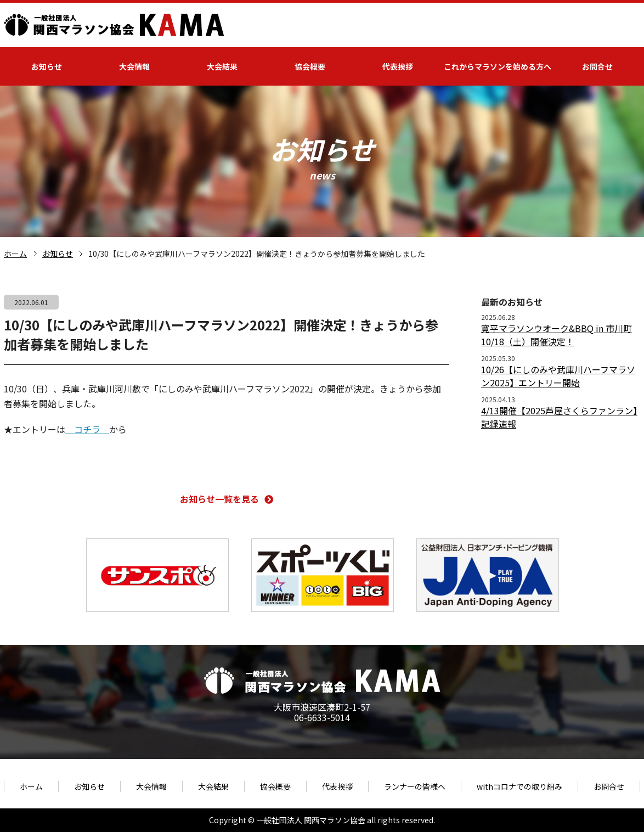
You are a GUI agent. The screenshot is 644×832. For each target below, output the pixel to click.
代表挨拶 (398, 66)
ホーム (15, 254)
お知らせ (47, 66)
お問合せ (597, 66)
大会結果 (222, 66)
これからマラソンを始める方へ (498, 66)
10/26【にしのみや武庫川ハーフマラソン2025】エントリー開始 (558, 376)
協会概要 (310, 66)
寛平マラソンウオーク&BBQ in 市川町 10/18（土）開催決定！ (557, 335)
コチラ (87, 429)
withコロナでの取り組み (519, 786)
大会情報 (134, 66)
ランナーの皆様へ (415, 786)
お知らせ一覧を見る (227, 499)
